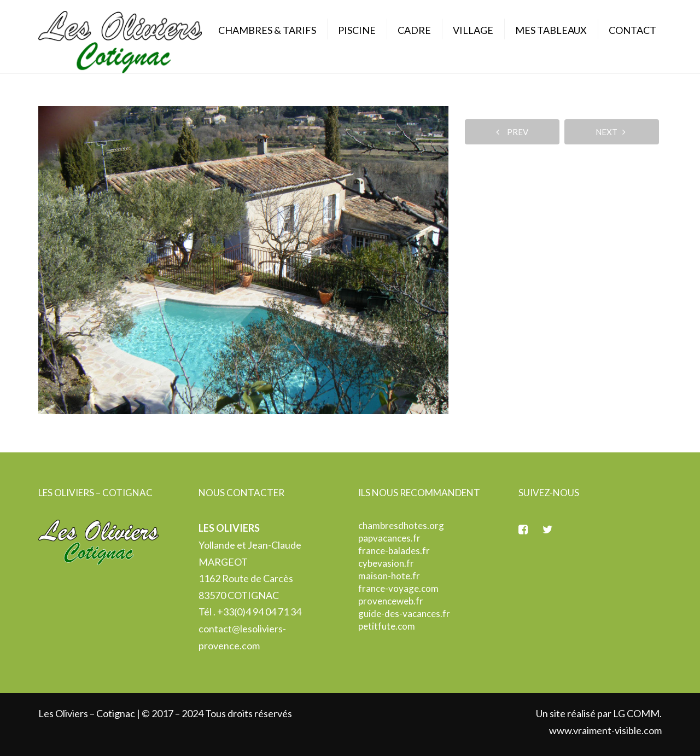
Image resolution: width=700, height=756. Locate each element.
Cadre (414, 30)
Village (473, 30)
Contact (632, 30)
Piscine (357, 30)
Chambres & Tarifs (267, 30)
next (611, 132)
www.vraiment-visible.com (605, 730)
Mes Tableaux (551, 30)
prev (512, 132)
